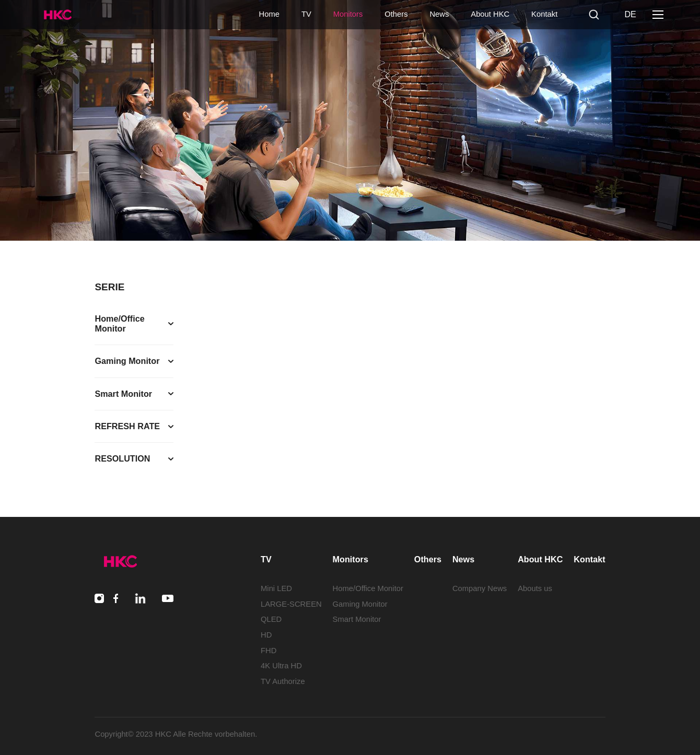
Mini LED (276, 588)
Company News (480, 588)
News (439, 14)
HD (266, 635)
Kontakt (544, 14)
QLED (271, 619)
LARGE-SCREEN (291, 604)
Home (269, 14)
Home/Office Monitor (368, 588)
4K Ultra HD (281, 666)
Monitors (348, 14)
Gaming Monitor (360, 604)
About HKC (490, 14)
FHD (269, 651)
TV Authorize (283, 681)
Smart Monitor (357, 619)
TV (306, 14)
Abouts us (535, 588)
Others (396, 14)
